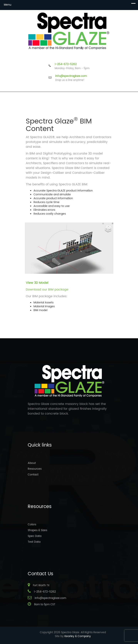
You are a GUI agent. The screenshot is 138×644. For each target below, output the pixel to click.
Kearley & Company (78, 636)
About (32, 463)
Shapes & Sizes (37, 530)
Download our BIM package (47, 290)
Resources (35, 469)
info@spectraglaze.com (71, 76)
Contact (33, 475)
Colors (32, 524)
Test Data (34, 542)
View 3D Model (37, 283)
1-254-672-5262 (66, 64)
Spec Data (35, 536)
